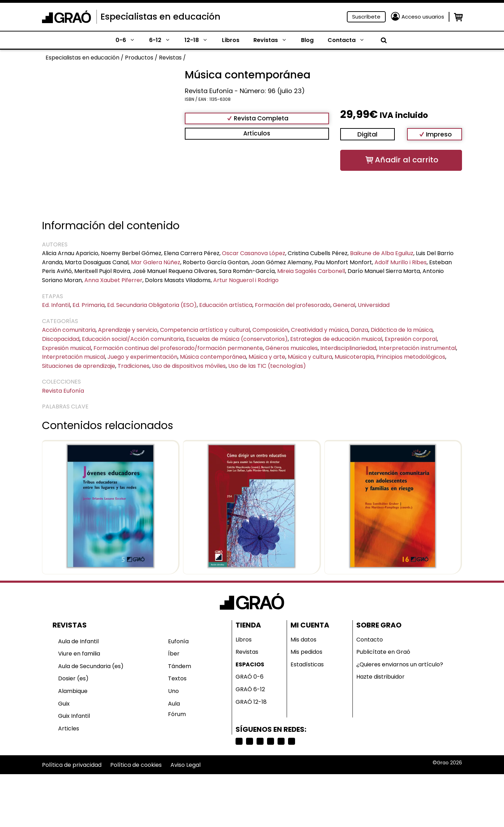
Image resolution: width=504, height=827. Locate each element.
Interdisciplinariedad (348, 348)
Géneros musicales (292, 348)
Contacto (370, 640)
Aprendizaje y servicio (128, 330)
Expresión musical (66, 348)
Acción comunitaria (69, 330)
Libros (231, 40)
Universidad (374, 305)
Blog (307, 40)
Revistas (274, 40)
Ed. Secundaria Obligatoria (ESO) (152, 305)
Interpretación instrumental (417, 348)
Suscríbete (366, 17)
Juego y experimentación (142, 357)
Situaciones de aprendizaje (79, 366)
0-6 (129, 40)
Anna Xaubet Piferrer (113, 280)
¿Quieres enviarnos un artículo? (400, 664)
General (344, 305)
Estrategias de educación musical (336, 339)
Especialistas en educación (160, 17)
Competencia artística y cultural (205, 330)
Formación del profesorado (293, 305)
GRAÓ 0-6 (250, 677)
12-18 (200, 40)
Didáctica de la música (402, 330)
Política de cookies (136, 765)
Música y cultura (310, 357)
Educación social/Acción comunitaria (133, 339)
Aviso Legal (185, 765)
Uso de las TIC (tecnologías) (267, 366)
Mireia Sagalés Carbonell (311, 271)
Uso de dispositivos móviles (189, 366)
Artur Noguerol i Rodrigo (246, 280)
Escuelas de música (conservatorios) (237, 339)
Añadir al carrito (407, 160)
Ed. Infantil (56, 305)
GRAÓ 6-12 (250, 689)
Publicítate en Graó (383, 652)
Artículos (257, 133)
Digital (367, 134)
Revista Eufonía (63, 391)
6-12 (163, 40)
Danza (359, 330)
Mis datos (303, 640)
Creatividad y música (320, 330)
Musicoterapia (354, 357)
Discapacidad (61, 339)
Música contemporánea (213, 357)
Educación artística (226, 305)
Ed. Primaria (89, 305)
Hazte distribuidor (380, 677)
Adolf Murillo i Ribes (401, 262)
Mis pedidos (306, 652)
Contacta (350, 40)
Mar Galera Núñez (156, 262)
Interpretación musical (73, 357)
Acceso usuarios (423, 17)
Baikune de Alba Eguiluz (382, 253)
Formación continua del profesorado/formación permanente (178, 348)
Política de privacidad (72, 765)
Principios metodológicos (411, 357)
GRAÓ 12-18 (251, 702)
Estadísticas (307, 664)
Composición (270, 330)
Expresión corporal (411, 339)
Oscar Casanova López (254, 253)
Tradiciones (134, 366)
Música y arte (267, 357)
